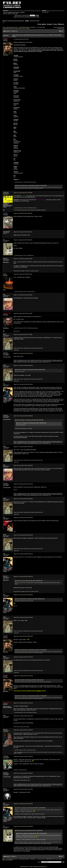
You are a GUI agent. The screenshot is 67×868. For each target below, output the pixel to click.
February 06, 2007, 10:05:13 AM (23, 676)
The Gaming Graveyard (24, 27)
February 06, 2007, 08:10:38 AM (23, 384)
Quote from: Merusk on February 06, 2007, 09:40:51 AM (30, 599)
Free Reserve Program (20, 45)
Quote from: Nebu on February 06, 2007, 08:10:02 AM (29, 420)
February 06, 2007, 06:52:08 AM (23, 295)
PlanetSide (33, 27)
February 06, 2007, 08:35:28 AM (23, 447)
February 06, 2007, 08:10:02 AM (23, 366)
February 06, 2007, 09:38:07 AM (23, 554)
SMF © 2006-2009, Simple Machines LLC (39, 867)
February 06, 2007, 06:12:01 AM (23, 274)
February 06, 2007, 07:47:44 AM (23, 335)
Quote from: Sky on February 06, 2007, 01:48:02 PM (29, 830)
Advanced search (35, 21)
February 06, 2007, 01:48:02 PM (23, 804)
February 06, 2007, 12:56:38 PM (23, 757)
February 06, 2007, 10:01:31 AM (23, 657)
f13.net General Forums (12, 27)
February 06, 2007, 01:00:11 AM (23, 232)
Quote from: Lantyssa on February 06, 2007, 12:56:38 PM (30, 808)
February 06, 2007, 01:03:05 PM (23, 773)
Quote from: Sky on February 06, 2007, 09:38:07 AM (29, 581)
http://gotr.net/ (20, 746)
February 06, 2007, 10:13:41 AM (23, 703)
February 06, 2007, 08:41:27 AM (23, 484)
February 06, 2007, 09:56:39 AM (23, 595)
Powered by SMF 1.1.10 (25, 867)
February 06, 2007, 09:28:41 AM (23, 535)
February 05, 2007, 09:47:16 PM (21, 39)
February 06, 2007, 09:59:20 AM (23, 636)
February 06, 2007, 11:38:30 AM (23, 730)
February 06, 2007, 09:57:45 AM (23, 617)
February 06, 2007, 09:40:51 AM (23, 577)
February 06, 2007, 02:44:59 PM (23, 826)
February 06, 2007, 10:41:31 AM (23, 716)
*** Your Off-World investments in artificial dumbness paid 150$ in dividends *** (30, 210)
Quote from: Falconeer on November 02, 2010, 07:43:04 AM (31, 186)
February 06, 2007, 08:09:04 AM (23, 353)
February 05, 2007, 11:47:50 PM (23, 193)
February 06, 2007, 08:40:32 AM (23, 465)
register (23, 12)
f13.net (4, 27)
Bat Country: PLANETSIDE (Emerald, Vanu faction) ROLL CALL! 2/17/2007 (24, 28)
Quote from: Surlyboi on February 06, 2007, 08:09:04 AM (30, 370)
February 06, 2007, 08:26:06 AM (23, 416)
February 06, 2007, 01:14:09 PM (23, 789)
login (17, 12)
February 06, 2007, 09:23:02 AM (23, 518)
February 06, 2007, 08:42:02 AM (23, 499)
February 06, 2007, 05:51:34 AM (23, 259)
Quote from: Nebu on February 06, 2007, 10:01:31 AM (29, 680)
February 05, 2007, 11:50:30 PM (23, 213)
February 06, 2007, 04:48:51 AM (23, 240)
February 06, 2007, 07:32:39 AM (23, 313)
